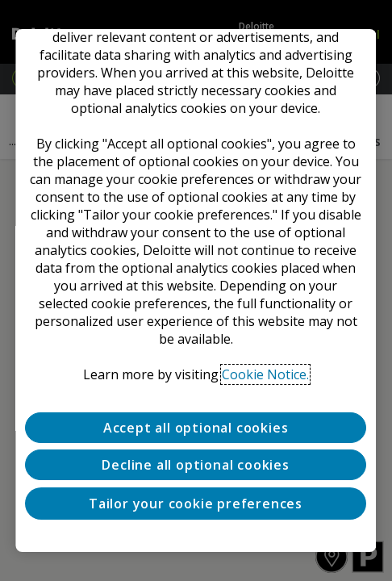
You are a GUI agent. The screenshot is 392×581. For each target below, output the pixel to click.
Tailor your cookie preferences (196, 504)
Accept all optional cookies (196, 428)
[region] (196, 290)
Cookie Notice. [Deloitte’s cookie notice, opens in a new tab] (265, 374)
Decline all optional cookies (196, 465)
